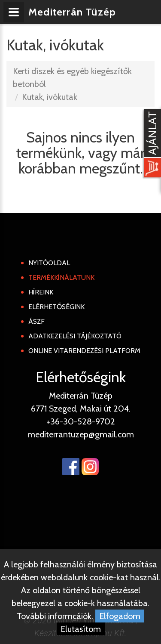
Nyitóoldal (49, 263)
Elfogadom (120, 616)
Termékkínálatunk (61, 277)
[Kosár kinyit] (151, 144)
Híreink (41, 292)
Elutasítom (81, 629)
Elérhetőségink (56, 307)
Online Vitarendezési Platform (84, 351)
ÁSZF (36, 321)
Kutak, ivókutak (50, 97)
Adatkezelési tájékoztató (75, 336)
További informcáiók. (55, 616)
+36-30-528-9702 (81, 421)
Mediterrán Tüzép (72, 12)
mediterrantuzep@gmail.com (81, 434)
